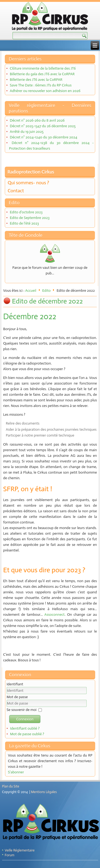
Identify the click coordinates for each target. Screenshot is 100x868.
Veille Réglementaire (20, 850)
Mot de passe (17, 697)
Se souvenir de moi (22, 710)
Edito (46, 291)
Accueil (31, 291)
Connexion (25, 719)
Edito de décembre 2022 (47, 301)
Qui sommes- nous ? (28, 183)
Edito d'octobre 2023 (26, 212)
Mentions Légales (44, 792)
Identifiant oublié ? (25, 728)
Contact (16, 191)
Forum (10, 855)
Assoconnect (54, 615)
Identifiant (15, 684)
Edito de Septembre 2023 (30, 218)
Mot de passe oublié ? (27, 734)
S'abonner (16, 772)
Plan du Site (11, 786)
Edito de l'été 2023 (24, 223)
